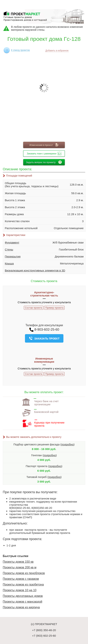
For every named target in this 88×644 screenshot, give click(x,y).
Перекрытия (13, 256)
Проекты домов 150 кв (18, 562)
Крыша (9, 263)
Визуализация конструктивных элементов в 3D (35, 270)
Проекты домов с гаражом (21, 579)
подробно (68, 444)
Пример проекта (54, 308)
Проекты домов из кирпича (21, 607)
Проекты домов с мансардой (23, 602)
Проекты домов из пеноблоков (24, 573)
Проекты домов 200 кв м (20, 567)
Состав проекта (34, 308)
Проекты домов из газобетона (23, 585)
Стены (9, 249)
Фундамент (12, 242)
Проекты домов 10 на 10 (20, 590)
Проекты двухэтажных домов (23, 596)
